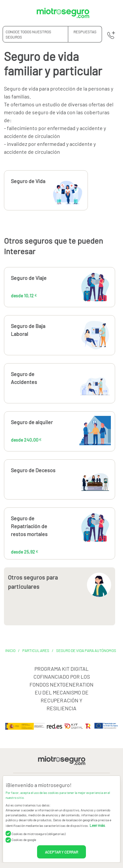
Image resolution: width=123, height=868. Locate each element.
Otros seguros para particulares (33, 582)
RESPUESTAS (85, 32)
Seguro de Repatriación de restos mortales (29, 526)
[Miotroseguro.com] (63, 13)
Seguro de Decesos (33, 470)
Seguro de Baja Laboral (28, 330)
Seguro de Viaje (29, 278)
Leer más (97, 825)
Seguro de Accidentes (24, 378)
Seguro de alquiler (32, 422)
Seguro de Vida (28, 181)
